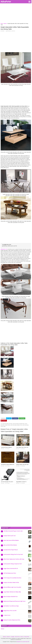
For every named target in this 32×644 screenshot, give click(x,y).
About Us (22, 637)
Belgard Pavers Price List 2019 (10, 611)
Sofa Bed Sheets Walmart (6, 447)
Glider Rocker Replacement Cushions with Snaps (14, 559)
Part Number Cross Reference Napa (11, 606)
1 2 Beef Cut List (7, 615)
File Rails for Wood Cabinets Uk (8, 465)
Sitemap (4, 637)
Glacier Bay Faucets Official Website (11, 540)
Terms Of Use (17, 637)
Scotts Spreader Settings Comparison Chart (13, 564)
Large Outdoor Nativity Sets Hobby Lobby (12, 592)
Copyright (13, 637)
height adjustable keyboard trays (19, 424)
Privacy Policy (27, 637)
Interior (3, 31)
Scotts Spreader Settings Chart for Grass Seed (13, 554)
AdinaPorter (6, 2)
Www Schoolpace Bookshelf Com (11, 597)
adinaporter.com (4, 249)
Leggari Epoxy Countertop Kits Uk (11, 568)
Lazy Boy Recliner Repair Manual (11, 550)
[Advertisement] (16, 14)
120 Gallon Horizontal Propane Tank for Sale (13, 531)
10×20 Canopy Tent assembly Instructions (12, 578)
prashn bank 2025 (26, 642)
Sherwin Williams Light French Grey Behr (12, 587)
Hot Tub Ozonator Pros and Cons (8, 482)
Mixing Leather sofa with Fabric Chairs (24, 465)
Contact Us (8, 637)
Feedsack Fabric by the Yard (10, 536)
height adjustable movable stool (16, 425)
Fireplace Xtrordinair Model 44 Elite (11, 583)
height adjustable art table (7, 424)
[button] (29, 2)
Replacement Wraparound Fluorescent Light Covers (15, 601)
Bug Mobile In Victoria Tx (21, 482)
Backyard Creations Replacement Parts (12, 620)
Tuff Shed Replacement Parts (10, 573)
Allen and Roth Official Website (10, 545)
